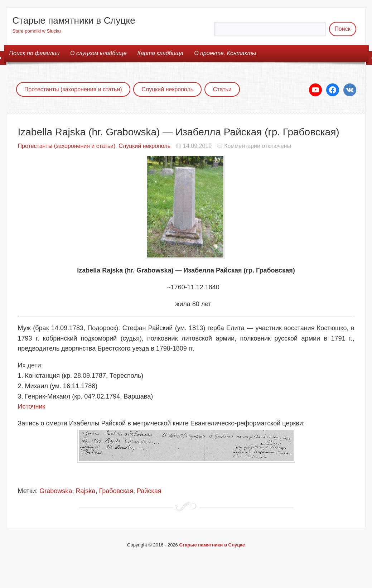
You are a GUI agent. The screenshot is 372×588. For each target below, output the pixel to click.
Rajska (85, 491)
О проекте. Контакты (225, 53)
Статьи (222, 89)
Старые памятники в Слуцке (74, 20)
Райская (149, 491)
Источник (32, 406)
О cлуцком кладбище (98, 53)
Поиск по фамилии (35, 53)
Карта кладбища (161, 53)
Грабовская (116, 491)
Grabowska (56, 491)
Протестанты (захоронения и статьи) (73, 89)
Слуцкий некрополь (167, 89)
